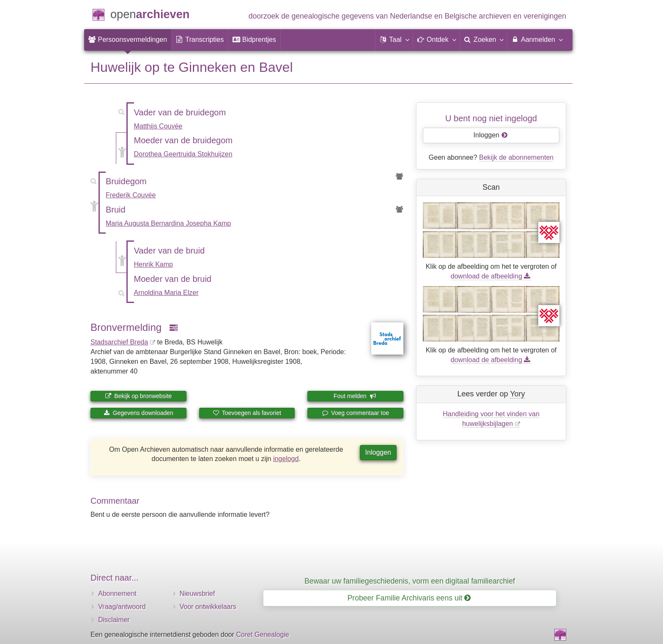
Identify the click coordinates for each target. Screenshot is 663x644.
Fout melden (355, 396)
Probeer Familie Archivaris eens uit (409, 598)
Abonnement (117, 594)
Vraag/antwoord (122, 607)
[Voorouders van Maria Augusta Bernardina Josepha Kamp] (400, 210)
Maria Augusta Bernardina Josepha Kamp (168, 223)
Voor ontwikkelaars (208, 607)
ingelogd (286, 459)
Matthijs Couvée (158, 126)
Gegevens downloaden (138, 413)
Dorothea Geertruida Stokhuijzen (183, 154)
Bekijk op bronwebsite (138, 396)
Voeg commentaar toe (355, 413)
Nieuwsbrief (197, 594)
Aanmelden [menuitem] (537, 39)
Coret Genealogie (262, 634)
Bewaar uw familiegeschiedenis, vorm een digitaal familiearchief (410, 581)
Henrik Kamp (153, 264)
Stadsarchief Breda (119, 342)
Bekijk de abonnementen (516, 157)
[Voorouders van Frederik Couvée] (400, 177)
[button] (394, 40)
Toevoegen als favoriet (247, 413)
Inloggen (378, 452)
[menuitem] (128, 40)
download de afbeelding (491, 276)
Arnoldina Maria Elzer (166, 293)
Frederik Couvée (131, 195)
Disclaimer (114, 620)
